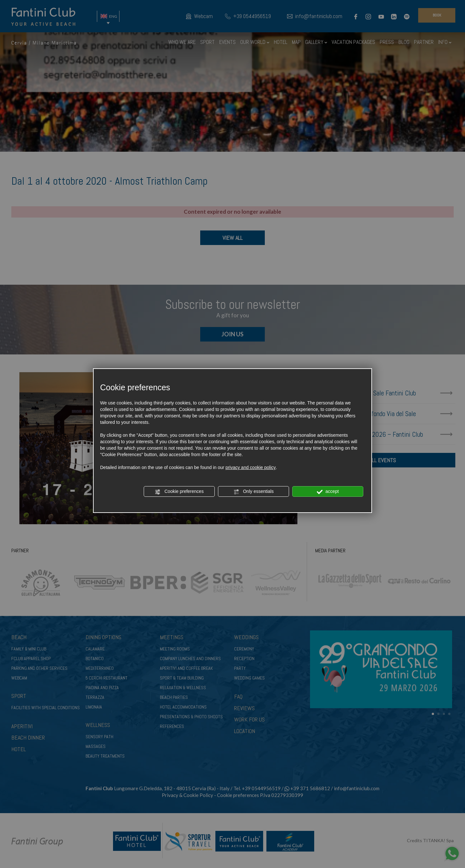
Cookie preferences (179, 492)
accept (328, 492)
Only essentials (254, 492)
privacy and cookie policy (251, 467)
